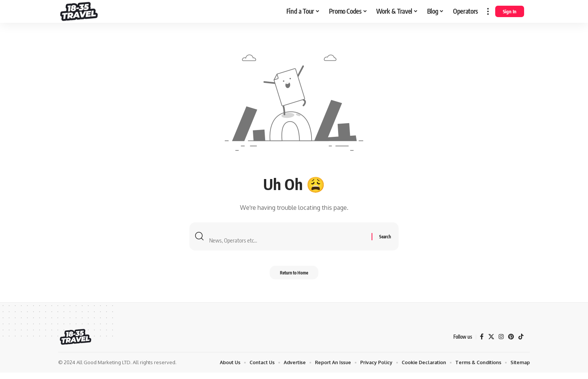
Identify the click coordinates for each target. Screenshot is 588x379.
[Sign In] (510, 11)
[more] (488, 11)
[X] (490, 343)
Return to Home (294, 278)
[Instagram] (500, 343)
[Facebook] (480, 343)
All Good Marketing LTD (103, 369)
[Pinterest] (510, 343)
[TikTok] (521, 343)
